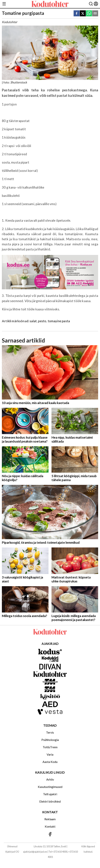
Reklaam (50, 819)
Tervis (50, 732)
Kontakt (50, 826)
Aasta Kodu (50, 762)
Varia (50, 754)
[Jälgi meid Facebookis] (50, 834)
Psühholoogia (50, 740)
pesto (42, 321)
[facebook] (77, 14)
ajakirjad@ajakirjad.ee (35, 852)
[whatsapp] (89, 14)
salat (33, 321)
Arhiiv (50, 779)
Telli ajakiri (50, 794)
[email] (95, 14)
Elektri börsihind (50, 801)
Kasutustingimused (50, 787)
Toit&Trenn (50, 747)
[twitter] (83, 14)
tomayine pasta (59, 321)
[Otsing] (91, 4)
